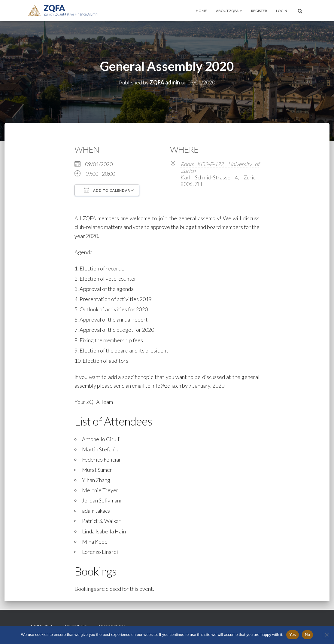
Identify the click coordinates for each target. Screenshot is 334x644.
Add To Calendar (107, 190)
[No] (326, 635)
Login (282, 11)
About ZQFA (229, 11)
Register (259, 11)
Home (201, 11)
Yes (293, 635)
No (307, 635)
